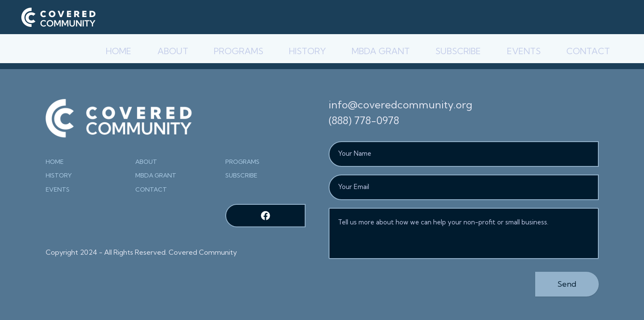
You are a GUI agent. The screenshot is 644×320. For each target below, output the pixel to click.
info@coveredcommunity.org (401, 105)
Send (567, 284)
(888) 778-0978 (364, 120)
